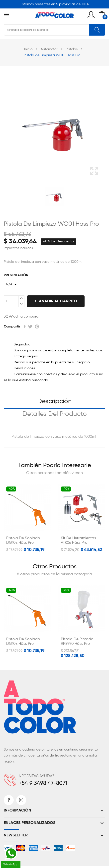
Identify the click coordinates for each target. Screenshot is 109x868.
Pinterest (37, 326)
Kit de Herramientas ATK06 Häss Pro (78, 540)
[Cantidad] (11, 301)
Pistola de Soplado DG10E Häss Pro (23, 540)
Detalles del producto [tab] (55, 414)
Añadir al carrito (57, 301)
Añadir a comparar (22, 316)
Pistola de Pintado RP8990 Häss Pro (77, 641)
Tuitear (30, 326)
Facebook (9, 800)
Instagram (21, 800)
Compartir (25, 326)
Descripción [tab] (54, 401)
